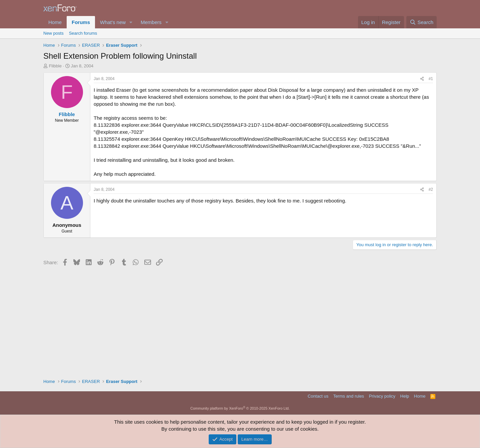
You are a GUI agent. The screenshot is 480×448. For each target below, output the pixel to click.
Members (151, 22)
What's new (113, 22)
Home (55, 22)
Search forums (83, 33)
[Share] (422, 79)
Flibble (55, 66)
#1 (431, 79)
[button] (131, 22)
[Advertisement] (240, 322)
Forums (81, 22)
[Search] (421, 22)
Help (405, 396)
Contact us (318, 396)
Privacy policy (382, 396)
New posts (53, 33)
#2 (431, 189)
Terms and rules (349, 396)
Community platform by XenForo (240, 408)
